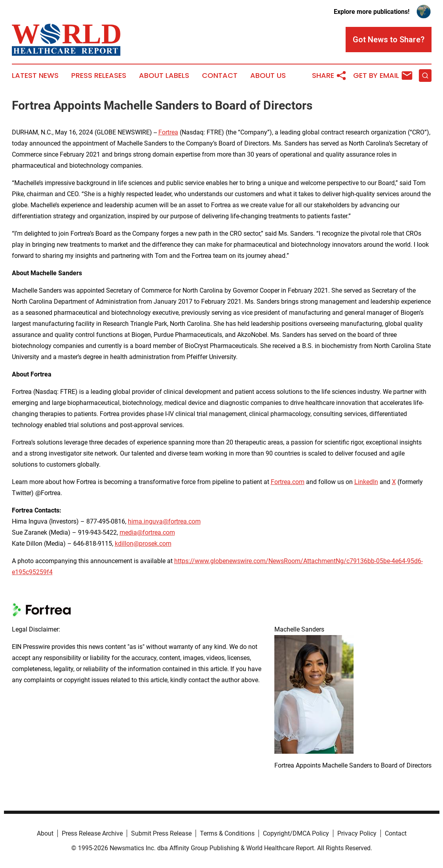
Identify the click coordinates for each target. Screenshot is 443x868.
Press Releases (99, 76)
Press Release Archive (92, 833)
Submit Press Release (161, 833)
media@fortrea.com (147, 532)
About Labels (164, 76)
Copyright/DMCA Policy (296, 833)
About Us (268, 76)
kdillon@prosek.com (143, 544)
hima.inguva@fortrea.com (164, 521)
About (45, 833)
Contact (220, 76)
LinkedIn (366, 482)
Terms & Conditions (227, 833)
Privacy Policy (357, 833)
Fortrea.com (288, 482)
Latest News (35, 76)
